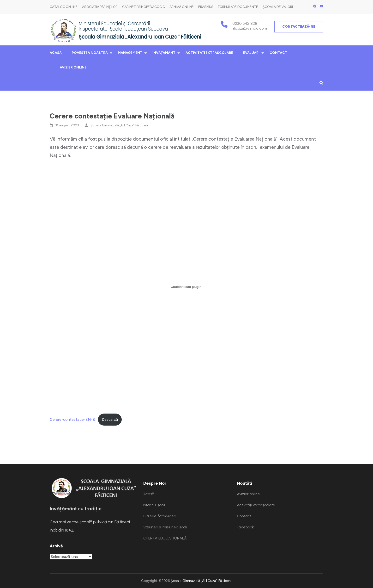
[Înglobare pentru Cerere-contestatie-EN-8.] (186, 287)
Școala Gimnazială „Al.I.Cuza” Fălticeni (119, 125)
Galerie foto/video (160, 516)
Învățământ (164, 53)
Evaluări (251, 53)
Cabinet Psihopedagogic (144, 7)
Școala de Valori (278, 7)
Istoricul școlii (154, 505)
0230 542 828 (245, 23)
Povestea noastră (90, 53)
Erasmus (206, 7)
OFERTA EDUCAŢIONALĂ (165, 538)
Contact (278, 53)
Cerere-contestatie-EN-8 (72, 419)
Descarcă (110, 419)
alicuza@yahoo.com (250, 28)
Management (130, 53)
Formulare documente (238, 7)
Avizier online (73, 67)
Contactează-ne (299, 27)
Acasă (56, 53)
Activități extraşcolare (209, 53)
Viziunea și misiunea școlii (165, 527)
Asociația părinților (100, 7)
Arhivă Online (182, 7)
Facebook (245, 527)
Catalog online (64, 7)
